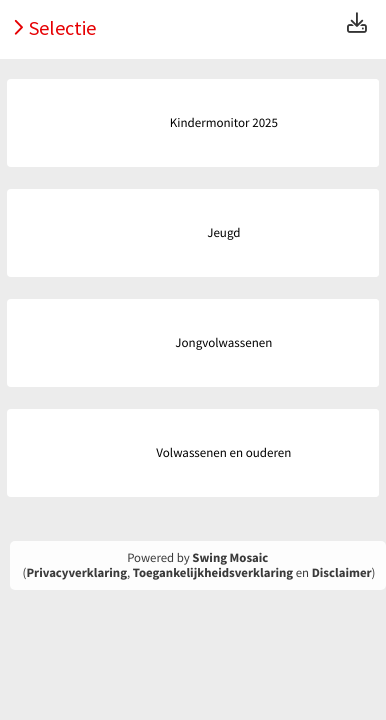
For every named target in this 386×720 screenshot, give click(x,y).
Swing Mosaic (230, 558)
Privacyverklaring (76, 573)
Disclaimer (342, 573)
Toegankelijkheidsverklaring (213, 573)
